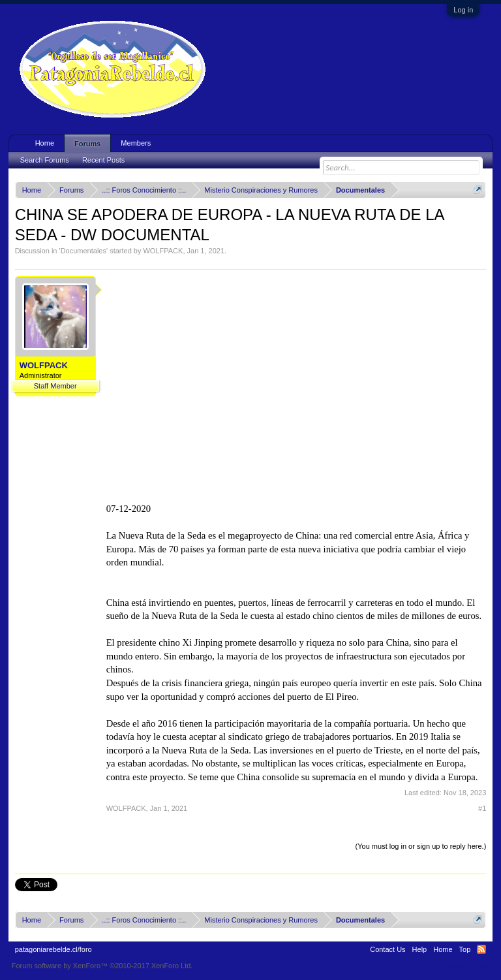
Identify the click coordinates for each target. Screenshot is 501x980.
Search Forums (45, 160)
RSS (481, 949)
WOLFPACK (163, 251)
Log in (463, 10)
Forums (87, 144)
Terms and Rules (463, 966)
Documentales (83, 251)
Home (45, 143)
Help (420, 949)
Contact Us (387, 949)
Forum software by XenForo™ (102, 966)
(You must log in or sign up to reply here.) (421, 846)
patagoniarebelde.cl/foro (53, 949)
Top (465, 949)
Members (136, 143)
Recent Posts (103, 160)
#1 (482, 808)
